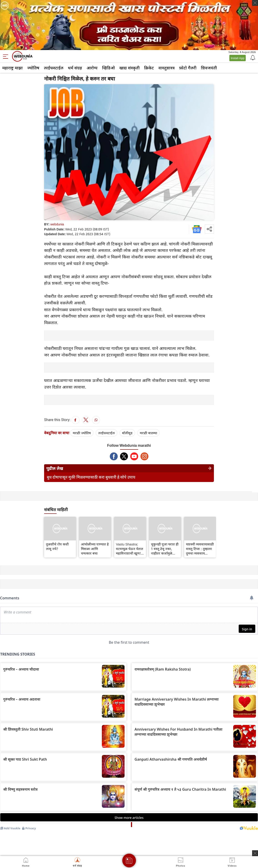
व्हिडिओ (108, 68)
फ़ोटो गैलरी (188, 68)
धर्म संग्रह (75, 68)
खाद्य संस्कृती (129, 68)
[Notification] (252, 57)
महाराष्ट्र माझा (13, 68)
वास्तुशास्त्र (167, 68)
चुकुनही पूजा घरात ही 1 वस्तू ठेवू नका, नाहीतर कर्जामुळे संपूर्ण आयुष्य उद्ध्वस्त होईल (165, 549)
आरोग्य (92, 68)
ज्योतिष (33, 68)
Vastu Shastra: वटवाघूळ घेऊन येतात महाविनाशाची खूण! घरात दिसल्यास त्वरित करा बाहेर (130, 549)
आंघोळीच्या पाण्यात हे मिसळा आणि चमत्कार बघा (95, 549)
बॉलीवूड (127, 433)
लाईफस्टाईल (54, 68)
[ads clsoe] (255, 853)
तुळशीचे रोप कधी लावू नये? (57, 546)
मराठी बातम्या (148, 433)
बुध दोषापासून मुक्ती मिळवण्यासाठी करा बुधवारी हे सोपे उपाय (91, 477)
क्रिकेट (149, 68)
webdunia (57, 224)
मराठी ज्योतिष (82, 433)
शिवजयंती (209, 68)
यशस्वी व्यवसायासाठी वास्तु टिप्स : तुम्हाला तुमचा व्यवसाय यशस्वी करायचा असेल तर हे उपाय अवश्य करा (200, 549)
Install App (238, 58)
